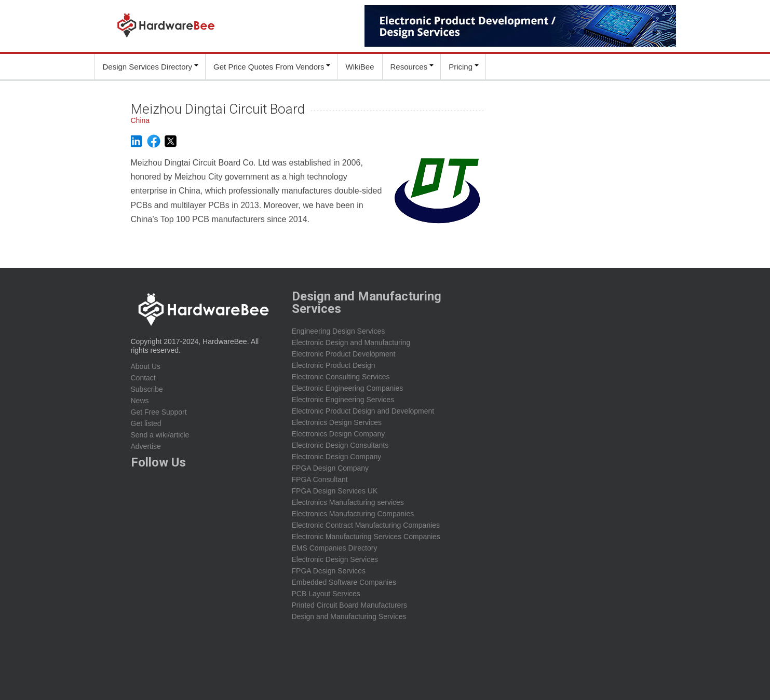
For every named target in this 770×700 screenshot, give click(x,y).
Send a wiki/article (160, 435)
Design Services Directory (148, 67)
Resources (409, 67)
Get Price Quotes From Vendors (269, 67)
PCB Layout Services (326, 594)
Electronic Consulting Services (341, 377)
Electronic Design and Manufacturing (351, 342)
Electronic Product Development (344, 354)
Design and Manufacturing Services (349, 616)
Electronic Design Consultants (340, 445)
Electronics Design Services (337, 422)
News (140, 401)
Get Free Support (159, 412)
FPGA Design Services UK (335, 491)
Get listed (146, 423)
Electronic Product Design (334, 365)
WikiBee (360, 67)
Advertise (146, 446)
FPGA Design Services (329, 571)
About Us (146, 366)
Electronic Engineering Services (343, 400)
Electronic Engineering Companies (348, 388)
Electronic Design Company (337, 457)
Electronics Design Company (339, 434)
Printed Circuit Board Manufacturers (350, 605)
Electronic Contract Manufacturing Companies (366, 525)
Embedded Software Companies (344, 582)
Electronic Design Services (335, 559)
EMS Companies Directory (335, 548)
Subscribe (147, 389)
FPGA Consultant (320, 479)
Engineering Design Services (339, 331)
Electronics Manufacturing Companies (353, 514)
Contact (143, 378)
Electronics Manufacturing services (348, 502)
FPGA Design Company (330, 468)
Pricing (461, 67)
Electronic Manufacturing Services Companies (366, 537)
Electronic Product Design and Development (363, 411)
